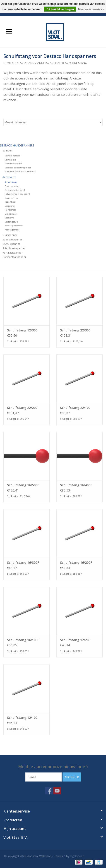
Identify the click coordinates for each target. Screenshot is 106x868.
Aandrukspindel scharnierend (21, 171)
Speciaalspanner (12, 239)
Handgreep (11, 210)
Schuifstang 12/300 (22, 330)
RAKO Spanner (11, 244)
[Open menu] (9, 31)
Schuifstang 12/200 (75, 640)
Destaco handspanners (31, 63)
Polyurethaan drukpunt (17, 194)
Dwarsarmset (12, 186)
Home (7, 63)
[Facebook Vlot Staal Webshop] (49, 791)
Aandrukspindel (13, 164)
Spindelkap (10, 160)
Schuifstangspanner (14, 248)
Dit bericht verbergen (60, 9)
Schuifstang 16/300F (23, 562)
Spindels (7, 150)
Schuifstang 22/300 (75, 330)
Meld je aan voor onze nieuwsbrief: (53, 767)
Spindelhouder (12, 156)
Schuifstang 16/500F (23, 485)
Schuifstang (78, 63)
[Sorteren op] (53, 122)
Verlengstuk (11, 222)
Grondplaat (11, 214)
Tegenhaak (10, 202)
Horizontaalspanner (14, 257)
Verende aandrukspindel (18, 168)
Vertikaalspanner (13, 253)
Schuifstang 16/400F (76, 485)
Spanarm (9, 218)
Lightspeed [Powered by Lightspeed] (77, 856)
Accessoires (58, 63)
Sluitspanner (10, 235)
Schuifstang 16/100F (23, 640)
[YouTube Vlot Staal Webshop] (57, 791)
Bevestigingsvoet (14, 226)
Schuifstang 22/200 (22, 408)
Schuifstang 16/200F (76, 562)
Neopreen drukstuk (15, 190)
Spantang (10, 206)
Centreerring (12, 198)
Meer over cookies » (91, 9)
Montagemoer (12, 230)
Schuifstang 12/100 (22, 718)
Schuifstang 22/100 (75, 408)
